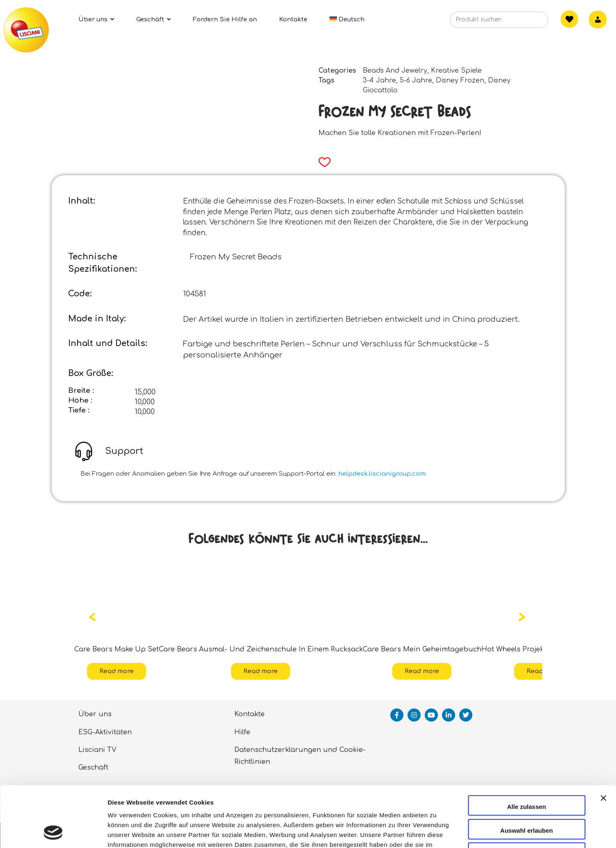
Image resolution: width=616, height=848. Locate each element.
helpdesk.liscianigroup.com (382, 474)
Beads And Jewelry (395, 71)
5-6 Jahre (416, 80)
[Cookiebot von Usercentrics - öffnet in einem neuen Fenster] (53, 832)
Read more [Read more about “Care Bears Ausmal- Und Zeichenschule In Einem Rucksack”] (261, 671)
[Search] (529, 22)
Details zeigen (436, 832)
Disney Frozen (460, 80)
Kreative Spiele (456, 71)
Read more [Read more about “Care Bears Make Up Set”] (117, 671)
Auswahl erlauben (527, 774)
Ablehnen (527, 797)
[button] (322, 162)
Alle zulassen (526, 750)
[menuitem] (347, 19)
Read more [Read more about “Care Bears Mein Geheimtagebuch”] (422, 671)
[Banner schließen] (603, 749)
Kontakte (250, 714)
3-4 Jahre (379, 80)
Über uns (95, 714)
